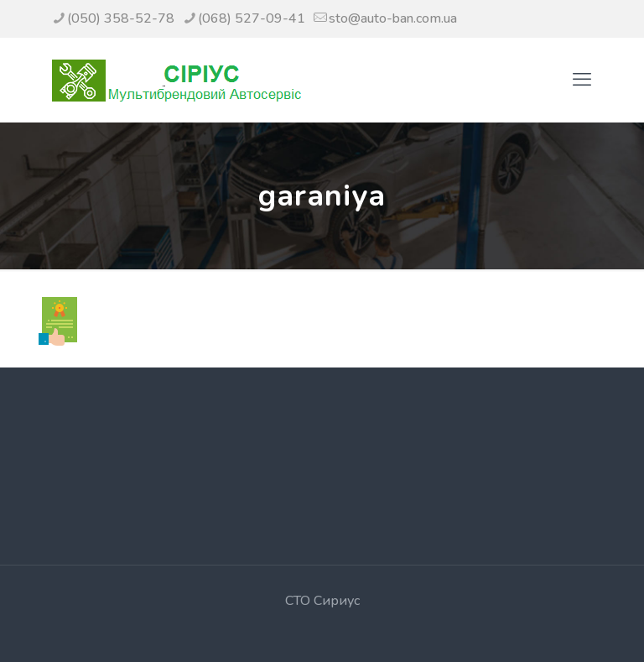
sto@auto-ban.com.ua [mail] (393, 18)
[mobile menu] (582, 80)
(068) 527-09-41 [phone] (252, 18)
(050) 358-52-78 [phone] (121, 18)
